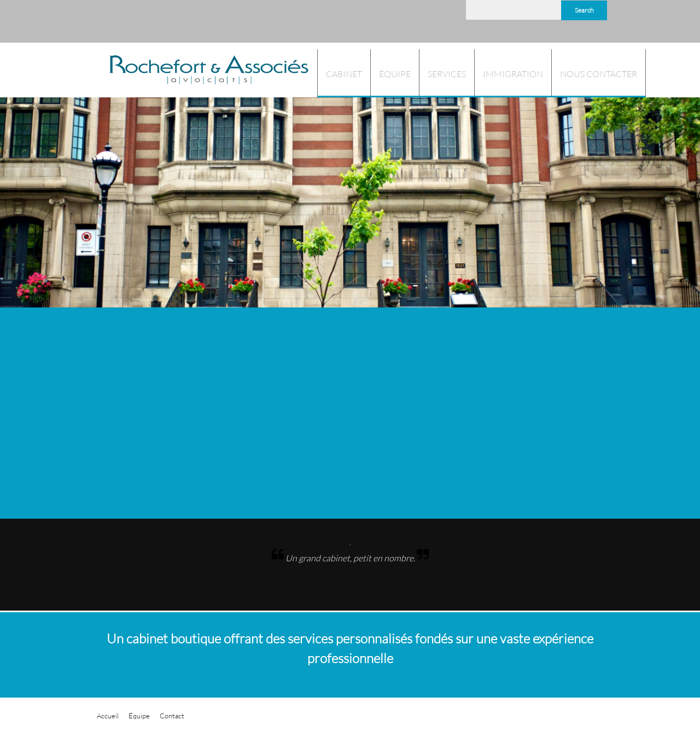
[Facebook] (433, 15)
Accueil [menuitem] (108, 716)
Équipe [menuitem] (139, 716)
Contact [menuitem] (172, 716)
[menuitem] (344, 73)
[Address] (417, 15)
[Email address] (400, 15)
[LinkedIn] (450, 15)
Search (584, 10)
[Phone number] (384, 15)
